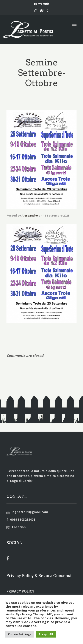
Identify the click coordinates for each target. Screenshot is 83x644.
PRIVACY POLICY (20, 591)
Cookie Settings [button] (20, 634)
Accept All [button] (46, 634)
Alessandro (30, 215)
